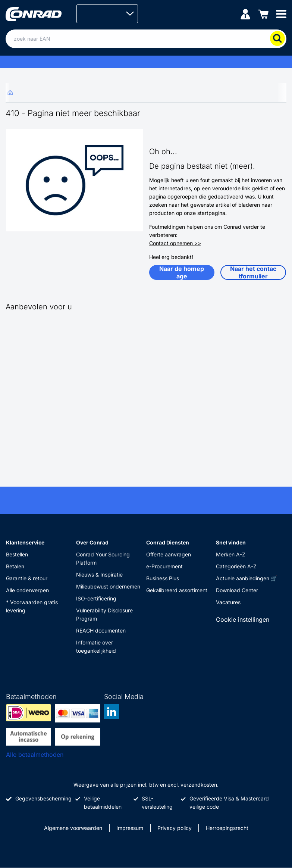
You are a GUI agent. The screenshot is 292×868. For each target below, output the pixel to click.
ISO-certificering (96, 598)
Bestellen (17, 554)
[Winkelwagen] (263, 14)
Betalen (15, 566)
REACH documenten (101, 630)
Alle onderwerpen (27, 590)
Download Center (237, 590)
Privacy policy (175, 828)
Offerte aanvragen (169, 554)
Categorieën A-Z (236, 566)
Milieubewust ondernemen (108, 586)
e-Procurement (164, 566)
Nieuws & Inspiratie (99, 574)
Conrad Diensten (168, 542)
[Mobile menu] (281, 14)
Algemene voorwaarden (73, 828)
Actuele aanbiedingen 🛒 (247, 578)
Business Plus (163, 578)
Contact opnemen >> (175, 243)
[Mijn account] (245, 14)
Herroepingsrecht (227, 828)
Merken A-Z (231, 554)
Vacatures (228, 602)
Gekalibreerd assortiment (177, 590)
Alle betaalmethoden (35, 755)
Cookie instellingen (243, 619)
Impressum (130, 828)
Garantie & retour (27, 578)
